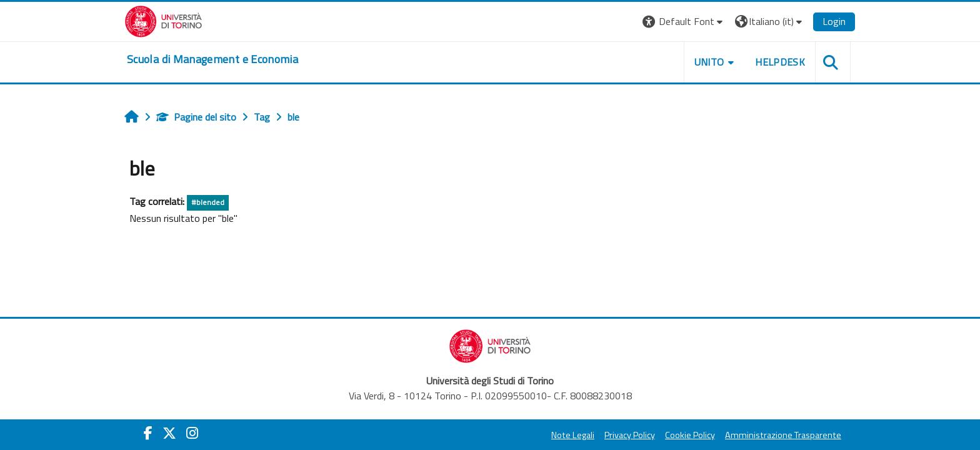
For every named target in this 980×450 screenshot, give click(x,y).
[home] (212, 59)
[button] (684, 22)
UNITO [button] (709, 62)
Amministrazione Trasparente (783, 435)
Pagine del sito (196, 117)
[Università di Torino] (163, 20)
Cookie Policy (690, 435)
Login (834, 21)
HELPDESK (780, 62)
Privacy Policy (630, 435)
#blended (208, 202)
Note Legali (573, 435)
